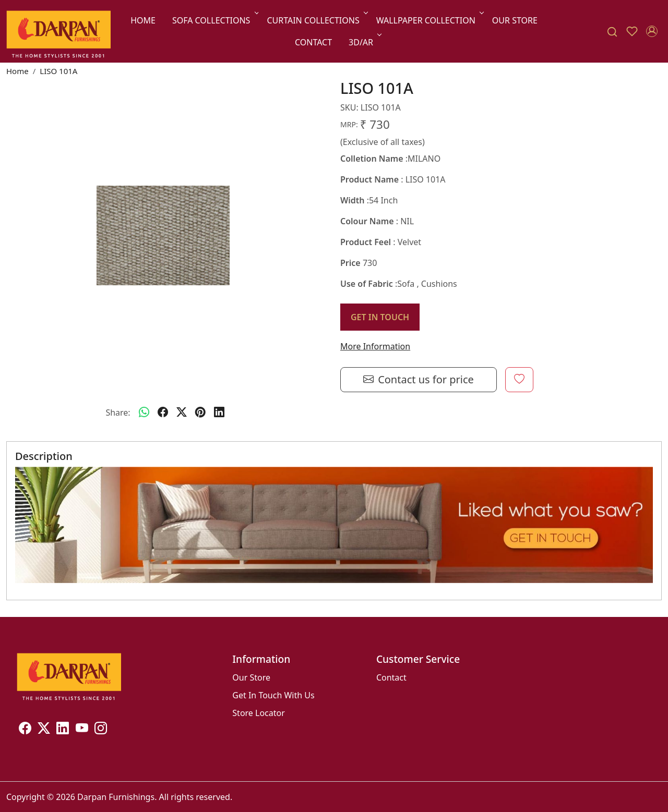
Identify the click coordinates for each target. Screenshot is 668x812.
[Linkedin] (63, 730)
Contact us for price (419, 380)
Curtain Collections (316, 20)
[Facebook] (25, 730)
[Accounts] (652, 31)
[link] (612, 32)
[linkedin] (219, 413)
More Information (375, 346)
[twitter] (182, 413)
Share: (118, 413)
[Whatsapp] (144, 413)
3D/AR (364, 42)
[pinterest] (200, 413)
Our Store (515, 20)
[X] (44, 730)
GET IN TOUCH (380, 317)
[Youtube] (82, 730)
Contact (313, 42)
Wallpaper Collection (429, 20)
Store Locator (259, 713)
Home (143, 20)
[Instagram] (101, 730)
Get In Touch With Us (273, 695)
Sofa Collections (214, 20)
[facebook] (163, 413)
